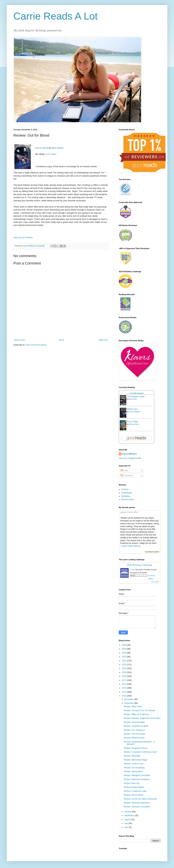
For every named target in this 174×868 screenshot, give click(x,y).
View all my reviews (23, 237)
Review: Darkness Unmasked (137, 807)
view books (155, 582)
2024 (124, 653)
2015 (124, 688)
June (127, 827)
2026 (124, 645)
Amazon (125, 489)
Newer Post (19, 340)
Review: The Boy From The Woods (139, 711)
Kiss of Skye (133, 422)
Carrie (133, 570)
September (129, 816)
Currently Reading (136, 393)
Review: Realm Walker (134, 787)
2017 (124, 680)
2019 (124, 672)
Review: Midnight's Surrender (137, 775)
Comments (127, 476)
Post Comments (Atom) (36, 345)
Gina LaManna (135, 412)
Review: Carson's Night (134, 722)
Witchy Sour (132, 409)
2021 (124, 665)
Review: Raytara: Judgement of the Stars (142, 718)
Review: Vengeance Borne (136, 748)
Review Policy (128, 500)
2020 (124, 668)
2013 (124, 696)
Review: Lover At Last (134, 764)
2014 (124, 692)
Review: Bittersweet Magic (136, 760)
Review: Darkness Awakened (137, 779)
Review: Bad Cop (132, 783)
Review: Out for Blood (134, 795)
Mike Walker (58, 148)
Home (62, 340)
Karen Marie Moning (131, 546)
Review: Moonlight (132, 756)
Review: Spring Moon (133, 772)
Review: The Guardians (134, 768)
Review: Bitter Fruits (133, 707)
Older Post (103, 340)
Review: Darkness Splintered (137, 803)
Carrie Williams (129, 454)
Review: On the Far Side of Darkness (140, 799)
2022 (124, 661)
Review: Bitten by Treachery (136, 714)
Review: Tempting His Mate (136, 726)
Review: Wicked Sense (134, 738)
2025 (124, 649)
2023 (124, 657)
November (129, 703)
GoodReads (127, 493)
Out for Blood (42, 148)
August (128, 820)
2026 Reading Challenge (140, 565)
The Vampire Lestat (136, 397)
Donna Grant (134, 424)
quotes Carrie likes (129, 512)
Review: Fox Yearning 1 (134, 730)
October (128, 812)
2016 (124, 684)
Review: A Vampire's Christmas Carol (140, 752)
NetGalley (126, 496)
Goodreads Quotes (152, 552)
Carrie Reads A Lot (56, 16)
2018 (124, 676)
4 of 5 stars (51, 154)
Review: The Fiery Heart (135, 734)
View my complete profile (130, 458)
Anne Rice (133, 399)
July (126, 823)
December (129, 699)
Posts (124, 471)
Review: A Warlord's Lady (135, 791)
